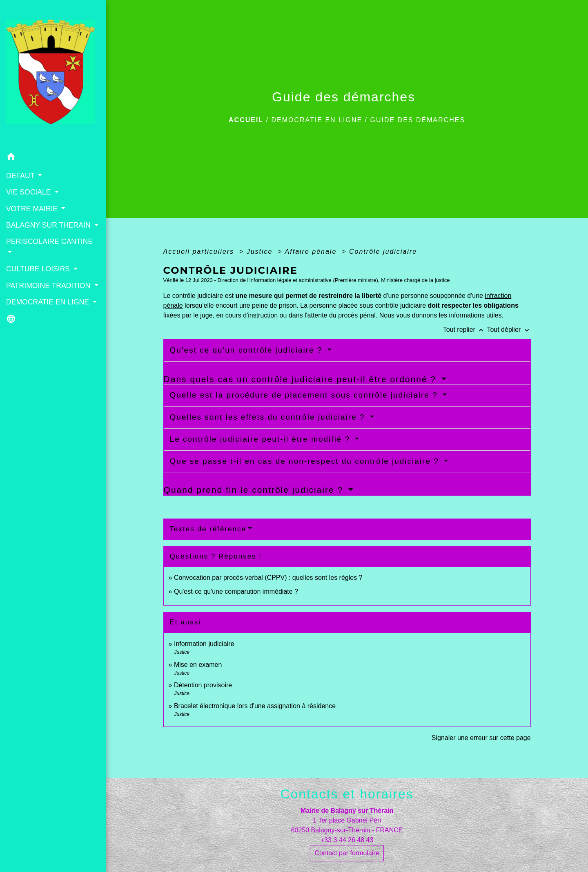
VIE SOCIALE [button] (29, 192)
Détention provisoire (203, 685)
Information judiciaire (204, 644)
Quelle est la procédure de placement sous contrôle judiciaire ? (305, 395)
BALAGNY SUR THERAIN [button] (49, 225)
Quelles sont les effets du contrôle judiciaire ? (269, 417)
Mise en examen (198, 665)
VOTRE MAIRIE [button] (33, 209)
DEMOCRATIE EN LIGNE (317, 120)
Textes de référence (208, 529)
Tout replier (465, 330)
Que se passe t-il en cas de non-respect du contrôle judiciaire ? (306, 461)
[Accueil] (53, 75)
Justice (261, 252)
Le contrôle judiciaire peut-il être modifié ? (262, 439)
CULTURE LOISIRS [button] (39, 269)
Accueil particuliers (200, 252)
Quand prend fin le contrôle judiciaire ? (255, 490)
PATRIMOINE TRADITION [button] (49, 286)
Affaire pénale (312, 252)
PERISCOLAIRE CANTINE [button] (49, 241)
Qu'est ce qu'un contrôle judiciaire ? (248, 350)
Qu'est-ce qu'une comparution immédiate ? (236, 591)
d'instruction (260, 315)
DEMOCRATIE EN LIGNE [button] (49, 302)
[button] (53, 158)
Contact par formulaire (347, 853)
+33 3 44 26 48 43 (347, 840)
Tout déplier (509, 330)
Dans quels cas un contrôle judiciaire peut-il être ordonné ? (302, 379)
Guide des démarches (418, 120)
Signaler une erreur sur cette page (481, 738)
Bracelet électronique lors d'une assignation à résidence (255, 706)
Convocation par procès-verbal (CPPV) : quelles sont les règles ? (268, 578)
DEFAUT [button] (21, 176)
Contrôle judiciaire (383, 252)
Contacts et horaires (347, 794)
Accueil (246, 120)
